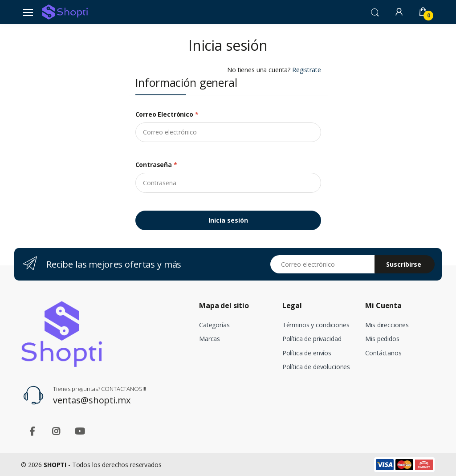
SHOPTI (55, 465)
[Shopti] (65, 12)
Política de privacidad (312, 339)
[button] (375, 12)
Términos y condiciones (316, 325)
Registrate (307, 70)
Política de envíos (307, 353)
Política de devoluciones (316, 367)
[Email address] (323, 264)
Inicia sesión (228, 220)
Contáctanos (383, 353)
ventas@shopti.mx (92, 400)
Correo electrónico (167, 114)
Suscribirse (404, 264)
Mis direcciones (387, 325)
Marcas (210, 339)
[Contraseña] (228, 183)
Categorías (214, 325)
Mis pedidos (382, 339)
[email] (228, 132)
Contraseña (156, 165)
